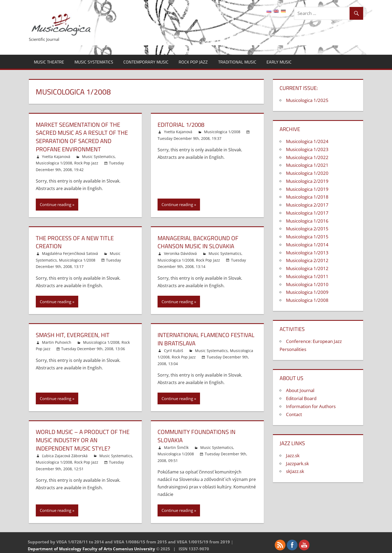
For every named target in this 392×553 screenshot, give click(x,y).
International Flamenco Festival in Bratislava (206, 339)
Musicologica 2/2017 (307, 205)
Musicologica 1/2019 (307, 189)
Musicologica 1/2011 (307, 276)
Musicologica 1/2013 (307, 253)
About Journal (300, 390)
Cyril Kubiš (174, 351)
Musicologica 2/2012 (307, 260)
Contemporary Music (146, 62)
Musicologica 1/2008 (54, 163)
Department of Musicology (55, 549)
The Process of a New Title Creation (75, 242)
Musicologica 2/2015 (307, 229)
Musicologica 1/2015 (307, 237)
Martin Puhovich (57, 342)
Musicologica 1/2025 (307, 100)
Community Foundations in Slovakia (197, 436)
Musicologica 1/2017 (307, 213)
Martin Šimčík (176, 447)
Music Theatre (49, 62)
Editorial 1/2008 (181, 125)
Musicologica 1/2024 (307, 141)
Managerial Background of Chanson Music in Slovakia (198, 242)
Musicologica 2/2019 (307, 181)
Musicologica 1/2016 (307, 221)
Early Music (279, 62)
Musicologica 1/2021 (307, 165)
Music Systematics (94, 62)
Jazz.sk (293, 455)
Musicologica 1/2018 (307, 197)
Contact (294, 414)
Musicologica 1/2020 (307, 173)
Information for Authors (311, 406)
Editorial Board (301, 398)
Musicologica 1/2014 (307, 245)
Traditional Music (237, 62)
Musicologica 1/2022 (307, 157)
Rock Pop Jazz (193, 62)
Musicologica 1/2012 (307, 268)
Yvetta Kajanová (56, 157)
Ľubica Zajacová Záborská (65, 456)
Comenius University (134, 549)
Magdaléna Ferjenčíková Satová (70, 253)
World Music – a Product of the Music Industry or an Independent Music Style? (83, 440)
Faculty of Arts (97, 549)
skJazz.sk (295, 471)
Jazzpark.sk (297, 463)
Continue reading (56, 204)
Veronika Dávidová (180, 253)
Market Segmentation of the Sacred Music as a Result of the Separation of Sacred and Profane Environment (82, 137)
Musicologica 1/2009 (307, 292)
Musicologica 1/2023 (307, 149)
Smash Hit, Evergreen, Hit (73, 335)
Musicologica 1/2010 (307, 284)
